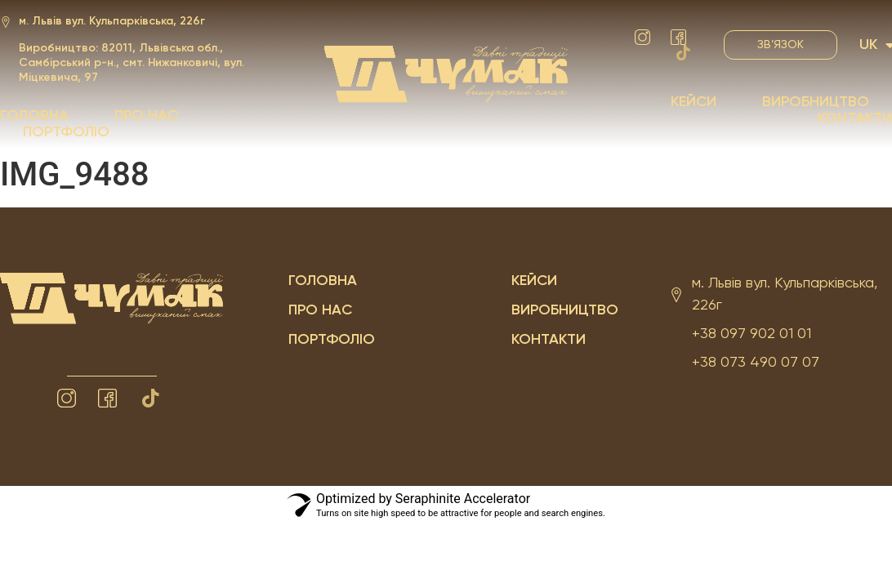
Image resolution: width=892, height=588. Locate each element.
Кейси (694, 102)
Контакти (855, 118)
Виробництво (816, 102)
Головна (34, 116)
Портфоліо (66, 132)
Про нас (146, 116)
